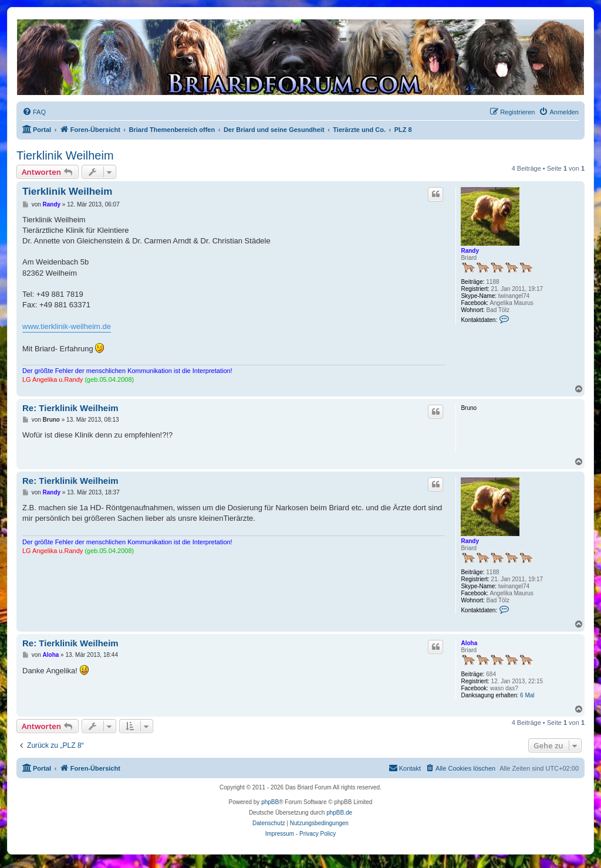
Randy (470, 251)
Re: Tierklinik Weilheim (70, 408)
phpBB (270, 802)
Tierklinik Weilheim (65, 155)
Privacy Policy (318, 834)
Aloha (469, 643)
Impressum (280, 834)
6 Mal (527, 695)
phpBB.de (339, 813)
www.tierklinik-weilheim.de (67, 326)
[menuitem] (34, 112)
